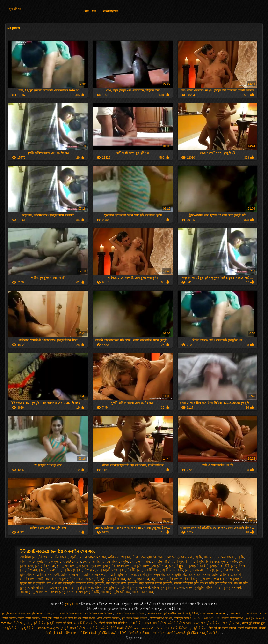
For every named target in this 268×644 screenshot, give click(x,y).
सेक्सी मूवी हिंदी (64, 623)
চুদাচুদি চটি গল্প (147, 570)
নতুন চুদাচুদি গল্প (138, 579)
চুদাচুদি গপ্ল (238, 566)
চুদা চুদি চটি (229, 561)
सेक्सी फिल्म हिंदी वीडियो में (114, 623)
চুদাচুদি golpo (178, 566)
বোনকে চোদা (154, 614)
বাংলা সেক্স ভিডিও (233, 618)
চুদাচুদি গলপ (29, 570)
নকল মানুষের (111, 11)
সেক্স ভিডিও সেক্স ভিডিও (98, 614)
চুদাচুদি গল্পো (110, 570)
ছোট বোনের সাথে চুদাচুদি (54, 579)
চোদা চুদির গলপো (96, 575)
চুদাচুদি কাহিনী (220, 566)
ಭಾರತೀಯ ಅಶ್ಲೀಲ (49, 628)
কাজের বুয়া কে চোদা (150, 557)
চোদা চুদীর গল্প (177, 575)
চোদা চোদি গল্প (199, 575)
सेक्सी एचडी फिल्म (248, 628)
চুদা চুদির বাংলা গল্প (116, 566)
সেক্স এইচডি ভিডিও (109, 618)
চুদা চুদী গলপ (141, 566)
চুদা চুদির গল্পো (45, 566)
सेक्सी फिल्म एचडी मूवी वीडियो (183, 633)
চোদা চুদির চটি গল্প (123, 575)
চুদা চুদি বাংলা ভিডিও (14, 614)
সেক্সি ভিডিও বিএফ (161, 618)
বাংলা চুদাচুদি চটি (87, 592)
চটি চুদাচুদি (73, 561)
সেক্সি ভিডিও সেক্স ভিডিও (130, 614)
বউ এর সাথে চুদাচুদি (61, 583)
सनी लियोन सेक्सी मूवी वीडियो (94, 633)
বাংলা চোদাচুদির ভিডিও (207, 623)
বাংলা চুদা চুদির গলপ (136, 588)
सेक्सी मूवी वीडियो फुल (254, 623)
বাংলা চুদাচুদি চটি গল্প (116, 592)
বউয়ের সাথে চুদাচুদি (90, 583)
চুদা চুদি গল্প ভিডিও (206, 561)
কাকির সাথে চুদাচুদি (121, 557)
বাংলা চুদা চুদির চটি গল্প (168, 588)
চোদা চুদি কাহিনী (48, 575)
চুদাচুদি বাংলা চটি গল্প (199, 570)
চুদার (26, 623)
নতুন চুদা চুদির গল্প (113, 579)
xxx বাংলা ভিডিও (12, 623)
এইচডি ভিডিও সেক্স (180, 623)
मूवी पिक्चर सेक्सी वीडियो (135, 618)
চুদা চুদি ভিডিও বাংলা (39, 614)
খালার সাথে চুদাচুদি (33, 561)
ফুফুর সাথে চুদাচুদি (32, 583)
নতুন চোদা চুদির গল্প (165, 579)
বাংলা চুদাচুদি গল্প (62, 592)
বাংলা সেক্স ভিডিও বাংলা (67, 614)
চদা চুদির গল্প (92, 561)
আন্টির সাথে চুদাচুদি (63, 557)
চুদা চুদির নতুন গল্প (89, 566)
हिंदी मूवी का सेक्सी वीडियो (223, 628)
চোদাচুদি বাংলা (232, 623)
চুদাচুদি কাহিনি (199, 566)
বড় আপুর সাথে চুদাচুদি (122, 583)
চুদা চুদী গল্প (159, 566)
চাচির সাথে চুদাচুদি (115, 561)
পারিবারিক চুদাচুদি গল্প (195, 579)
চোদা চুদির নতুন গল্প (152, 575)
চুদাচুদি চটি (128, 570)
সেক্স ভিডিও (158, 633)
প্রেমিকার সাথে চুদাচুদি (227, 579)
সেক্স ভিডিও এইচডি (86, 623)
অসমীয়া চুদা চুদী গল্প (34, 557)
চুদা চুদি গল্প (16, 9)
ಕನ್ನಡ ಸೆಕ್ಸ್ (192, 614)
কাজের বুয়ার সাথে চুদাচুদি (184, 557)
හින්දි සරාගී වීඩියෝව (207, 618)
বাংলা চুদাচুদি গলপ (228, 588)
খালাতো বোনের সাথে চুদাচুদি (224, 557)
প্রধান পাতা (89, 11)
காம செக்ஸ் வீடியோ (148, 628)
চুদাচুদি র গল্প (225, 570)
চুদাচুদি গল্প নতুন (88, 570)
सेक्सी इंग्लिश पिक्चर (139, 633)
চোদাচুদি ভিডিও (183, 618)
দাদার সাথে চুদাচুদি (86, 579)
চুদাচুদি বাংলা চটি (171, 570)
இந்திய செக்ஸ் (255, 618)
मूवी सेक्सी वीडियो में (174, 614)
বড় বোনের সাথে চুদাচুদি (156, 583)
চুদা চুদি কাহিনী (162, 561)
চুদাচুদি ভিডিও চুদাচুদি (43, 623)
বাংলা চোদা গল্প (143, 592)
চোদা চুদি (46, 618)
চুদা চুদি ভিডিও (198, 628)
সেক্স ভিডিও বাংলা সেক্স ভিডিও (148, 623)
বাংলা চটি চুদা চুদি (186, 583)
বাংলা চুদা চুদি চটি (107, 588)
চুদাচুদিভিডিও (29, 628)
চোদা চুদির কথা (71, 575)
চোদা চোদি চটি (222, 575)
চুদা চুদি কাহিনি (140, 561)
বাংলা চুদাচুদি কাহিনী (200, 588)
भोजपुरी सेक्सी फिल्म (211, 633)
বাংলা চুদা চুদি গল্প (81, 588)
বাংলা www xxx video (214, 614)
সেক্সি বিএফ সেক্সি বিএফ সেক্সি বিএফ (74, 618)
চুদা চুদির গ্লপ (66, 566)
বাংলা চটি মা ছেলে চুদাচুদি (49, 588)
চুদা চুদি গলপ (183, 561)
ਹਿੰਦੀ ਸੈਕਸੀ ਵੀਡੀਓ (122, 628)
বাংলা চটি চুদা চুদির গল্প (216, 583)
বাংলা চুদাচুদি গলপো (34, 592)
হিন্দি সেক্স (71, 633)
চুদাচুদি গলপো (49, 570)
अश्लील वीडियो (119, 633)
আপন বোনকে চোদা (92, 557)
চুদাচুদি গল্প (68, 570)
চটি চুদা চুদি (56, 561)
